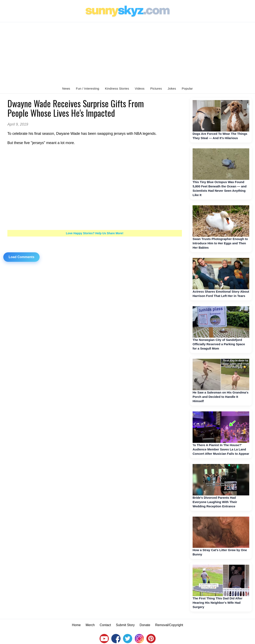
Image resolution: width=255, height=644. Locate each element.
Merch (90, 625)
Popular (187, 88)
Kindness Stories (117, 88)
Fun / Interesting (88, 88)
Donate (145, 625)
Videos (140, 88)
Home (76, 625)
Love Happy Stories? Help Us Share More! (95, 233)
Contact (105, 625)
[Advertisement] (127, 53)
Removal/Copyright (169, 625)
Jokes (172, 88)
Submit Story (125, 625)
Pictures (156, 88)
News (66, 88)
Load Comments (21, 257)
